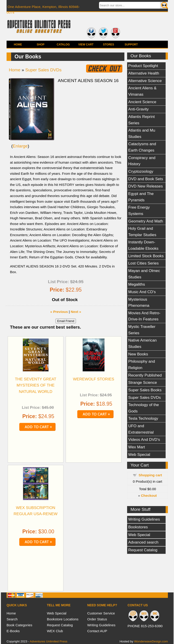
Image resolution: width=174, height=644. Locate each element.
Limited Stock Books (146, 256)
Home (18, 45)
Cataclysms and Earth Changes (142, 147)
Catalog (63, 45)
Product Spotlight (143, 66)
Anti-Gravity (138, 109)
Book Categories (19, 625)
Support (131, 45)
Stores (108, 45)
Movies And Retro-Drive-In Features (144, 316)
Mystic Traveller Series (142, 330)
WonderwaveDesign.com (151, 641)
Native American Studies (143, 343)
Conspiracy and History (142, 161)
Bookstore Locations (63, 619)
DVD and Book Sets (146, 179)
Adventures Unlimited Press (48, 641)
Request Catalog (143, 550)
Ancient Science (142, 102)
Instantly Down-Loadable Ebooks (143, 245)
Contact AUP (97, 631)
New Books (138, 354)
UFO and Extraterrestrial (141, 429)
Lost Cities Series (143, 263)
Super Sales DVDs (145, 397)
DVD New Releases (146, 186)
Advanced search (143, 542)
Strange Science (143, 382)
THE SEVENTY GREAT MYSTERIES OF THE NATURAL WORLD (36, 385)
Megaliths (137, 284)
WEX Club (55, 631)
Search (12, 619)
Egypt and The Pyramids (141, 197)
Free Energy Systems (139, 210)
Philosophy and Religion (142, 364)
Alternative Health (144, 73)
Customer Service (101, 613)
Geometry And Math (146, 221)
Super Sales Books (145, 390)
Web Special (139, 454)
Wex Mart (137, 447)
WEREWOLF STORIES (94, 379)
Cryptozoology (141, 171)
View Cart (86, 45)
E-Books (13, 631)
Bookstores (138, 527)
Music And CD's (142, 292)
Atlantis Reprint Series (141, 120)
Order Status (97, 619)
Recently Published (145, 375)
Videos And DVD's (144, 439)
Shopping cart (150, 475)
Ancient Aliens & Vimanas (142, 91)
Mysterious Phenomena (139, 302)
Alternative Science (145, 81)
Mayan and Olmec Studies (144, 274)
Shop (41, 45)
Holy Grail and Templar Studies (142, 232)
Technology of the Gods (144, 408)
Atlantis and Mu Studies (142, 133)
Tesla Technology (143, 418)
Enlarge (20, 146)
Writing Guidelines (144, 519)
